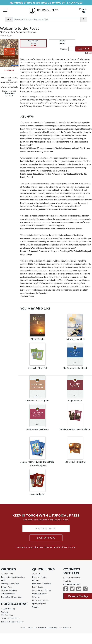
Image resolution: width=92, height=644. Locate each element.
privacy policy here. (35, 547)
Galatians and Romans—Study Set (75, 429)
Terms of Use (67, 627)
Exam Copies (38, 587)
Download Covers (40, 594)
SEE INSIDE (9, 70)
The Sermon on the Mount (75, 368)
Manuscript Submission (42, 584)
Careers (35, 607)
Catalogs (36, 597)
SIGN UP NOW (46, 538)
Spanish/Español (39, 604)
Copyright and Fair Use (42, 590)
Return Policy (7, 587)
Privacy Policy (57, 627)
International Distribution (12, 597)
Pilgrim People (37, 339)
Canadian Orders (8, 594)
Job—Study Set (37, 494)
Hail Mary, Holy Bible (75, 339)
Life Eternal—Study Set (75, 462)
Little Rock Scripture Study (12, 622)
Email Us (67, 581)
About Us (36, 574)
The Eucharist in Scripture (37, 401)
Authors (35, 580)
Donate (83, 9)
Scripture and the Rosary (37, 429)
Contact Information (72, 578)
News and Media (39, 577)
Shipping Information (10, 584)
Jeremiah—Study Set (37, 368)
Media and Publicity (40, 600)
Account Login (7, 574)
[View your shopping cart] (83, 12)
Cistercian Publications (11, 619)
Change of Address (9, 590)
